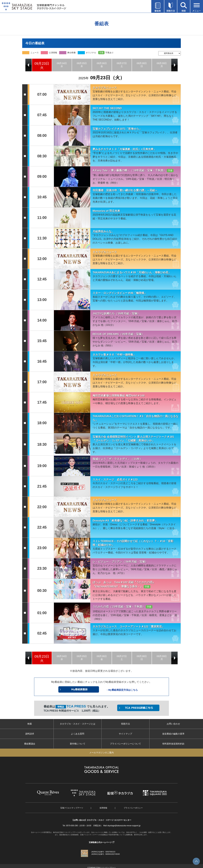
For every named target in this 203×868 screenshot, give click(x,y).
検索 (30, 724)
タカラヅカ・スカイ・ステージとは (78, 724)
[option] (42, 65)
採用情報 (103, 808)
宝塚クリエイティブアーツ (72, 808)
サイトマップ (125, 734)
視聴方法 (125, 724)
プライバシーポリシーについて (125, 744)
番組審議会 (30, 744)
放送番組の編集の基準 (173, 734)
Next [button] (174, 65)
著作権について (78, 744)
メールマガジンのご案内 (101, 753)
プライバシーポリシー (133, 808)
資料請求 (30, 734)
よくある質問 (78, 734)
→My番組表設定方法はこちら (122, 690)
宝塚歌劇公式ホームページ (100, 842)
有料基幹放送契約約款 (173, 744)
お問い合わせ (173, 724)
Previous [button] (29, 65)
